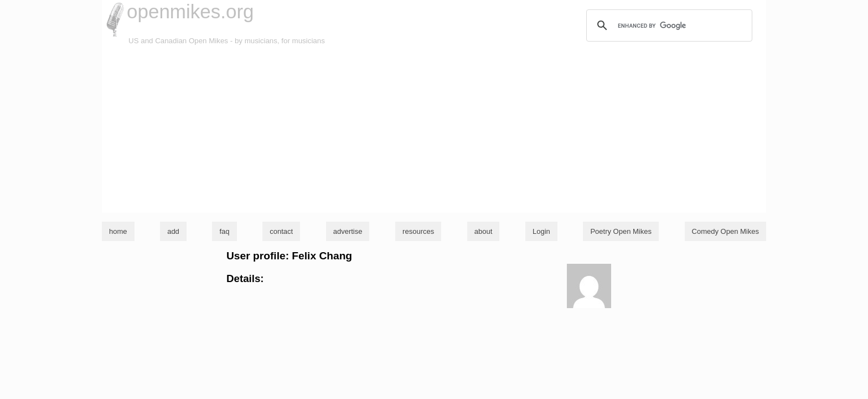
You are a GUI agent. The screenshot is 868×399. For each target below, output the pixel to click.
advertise (348, 231)
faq (224, 231)
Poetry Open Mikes (621, 231)
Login (541, 231)
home (118, 231)
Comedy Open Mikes (725, 231)
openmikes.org (190, 11)
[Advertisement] (434, 130)
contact (281, 231)
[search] (668, 25)
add (173, 231)
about (484, 231)
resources (418, 231)
